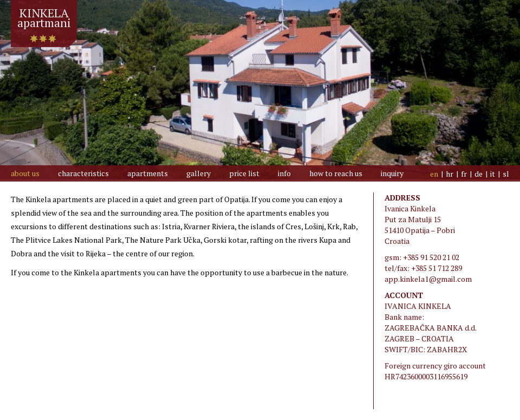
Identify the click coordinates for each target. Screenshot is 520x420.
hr (450, 174)
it (493, 174)
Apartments (148, 173)
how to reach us (336, 173)
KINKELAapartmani (44, 14)
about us (25, 173)
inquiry (392, 173)
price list (244, 173)
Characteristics (83, 173)
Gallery (199, 173)
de (479, 174)
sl (506, 174)
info (284, 173)
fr (464, 174)
